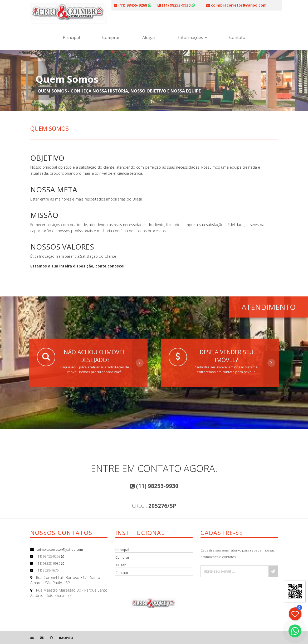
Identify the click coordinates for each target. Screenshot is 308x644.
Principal (71, 37)
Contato (237, 37)
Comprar (111, 37)
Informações (192, 37)
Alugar (149, 37)
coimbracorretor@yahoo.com (60, 549)
